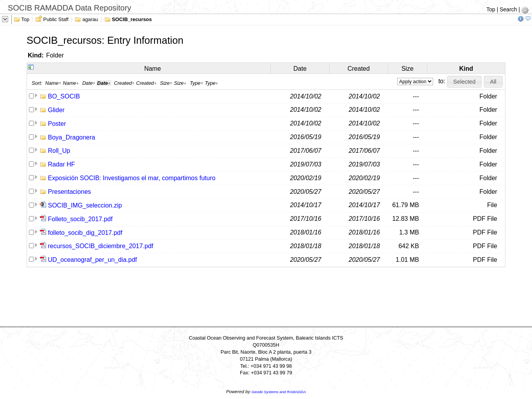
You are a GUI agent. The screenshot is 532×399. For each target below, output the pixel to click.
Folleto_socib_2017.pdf (80, 219)
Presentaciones (70, 192)
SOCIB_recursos (128, 19)
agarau (86, 19)
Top (491, 9)
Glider (56, 110)
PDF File (485, 219)
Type (196, 83)
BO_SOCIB (64, 96)
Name (153, 69)
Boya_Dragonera (72, 137)
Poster (57, 124)
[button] (464, 82)
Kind (466, 69)
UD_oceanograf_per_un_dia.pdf (93, 260)
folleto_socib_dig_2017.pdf (85, 233)
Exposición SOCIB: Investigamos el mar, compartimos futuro (132, 178)
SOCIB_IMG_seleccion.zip (85, 205)
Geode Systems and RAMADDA (279, 392)
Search (508, 9)
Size (408, 69)
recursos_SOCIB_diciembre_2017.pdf (101, 246)
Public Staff (52, 19)
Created (359, 69)
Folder (55, 55)
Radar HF (62, 164)
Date (300, 69)
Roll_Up (59, 151)
